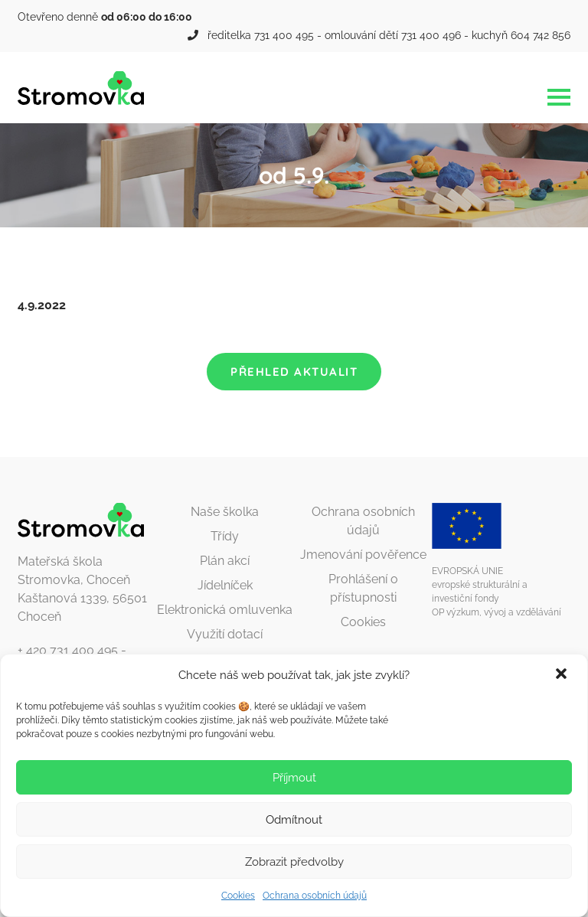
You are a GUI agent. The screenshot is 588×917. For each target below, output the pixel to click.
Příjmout (294, 778)
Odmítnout (294, 820)
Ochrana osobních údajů (315, 896)
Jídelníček (225, 585)
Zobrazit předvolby (294, 862)
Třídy (225, 536)
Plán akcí (225, 561)
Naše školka (225, 512)
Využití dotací (225, 634)
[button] (563, 675)
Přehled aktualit (294, 372)
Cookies (238, 896)
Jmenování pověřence (363, 555)
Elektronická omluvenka (225, 610)
